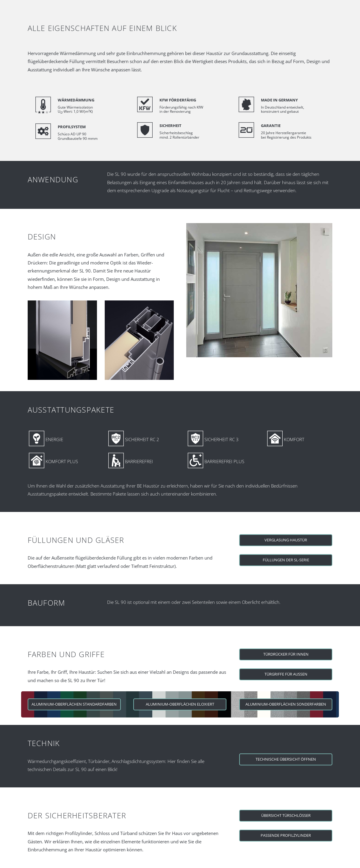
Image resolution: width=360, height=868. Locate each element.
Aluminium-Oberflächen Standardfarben (74, 704)
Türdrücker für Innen (286, 654)
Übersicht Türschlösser (286, 815)
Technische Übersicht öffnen (286, 759)
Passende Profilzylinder (286, 835)
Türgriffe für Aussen (286, 674)
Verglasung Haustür (286, 540)
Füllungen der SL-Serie (286, 560)
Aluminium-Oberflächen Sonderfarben (286, 704)
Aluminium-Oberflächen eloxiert (180, 704)
